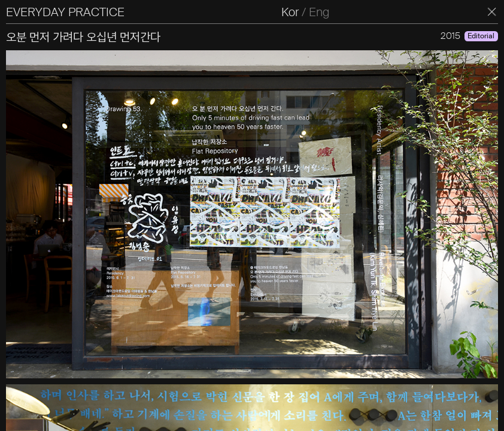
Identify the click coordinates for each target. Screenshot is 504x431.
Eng (319, 12)
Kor (290, 12)
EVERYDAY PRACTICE (65, 12)
